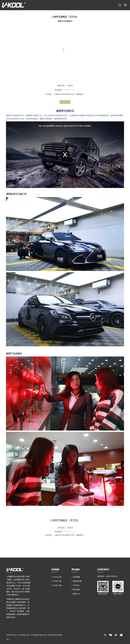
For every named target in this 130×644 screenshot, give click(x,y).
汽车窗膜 (76, 577)
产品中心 (76, 585)
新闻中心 (76, 594)
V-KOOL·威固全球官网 (61, 577)
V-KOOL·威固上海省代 (61, 585)
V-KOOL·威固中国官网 (61, 581)
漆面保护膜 (77, 581)
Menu (125, 4)
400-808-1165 (69, 532)
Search (120, 5)
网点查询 (76, 589)
